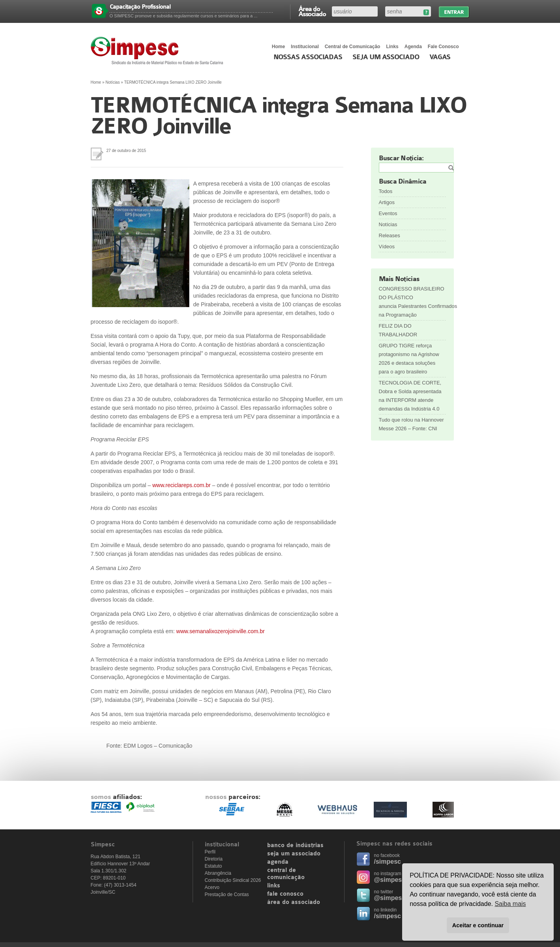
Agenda (413, 47)
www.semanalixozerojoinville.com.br (221, 631)
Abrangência (218, 873)
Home (278, 47)
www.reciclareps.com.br (182, 485)
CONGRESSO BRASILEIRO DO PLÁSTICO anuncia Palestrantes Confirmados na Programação (412, 302)
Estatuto (214, 866)
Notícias (112, 82)
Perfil (210, 852)
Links (392, 47)
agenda (278, 862)
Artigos (387, 202)
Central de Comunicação (353, 47)
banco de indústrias (295, 846)
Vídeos (387, 247)
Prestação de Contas (227, 894)
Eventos (388, 213)
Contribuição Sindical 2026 (233, 880)
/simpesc (388, 862)
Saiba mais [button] (510, 904)
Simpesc (159, 51)
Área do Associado (312, 11)
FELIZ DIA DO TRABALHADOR (398, 330)
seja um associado (294, 854)
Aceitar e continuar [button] (478, 925)
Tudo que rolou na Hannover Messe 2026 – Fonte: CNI (411, 424)
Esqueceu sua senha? (426, 12)
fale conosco (285, 894)
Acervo (212, 887)
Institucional (305, 47)
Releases (390, 235)
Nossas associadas (308, 57)
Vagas (440, 57)
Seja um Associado (386, 57)
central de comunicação (286, 874)
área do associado (294, 902)
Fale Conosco (443, 47)
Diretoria (214, 859)
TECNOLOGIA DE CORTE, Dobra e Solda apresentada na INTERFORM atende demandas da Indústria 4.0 (410, 396)
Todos (386, 191)
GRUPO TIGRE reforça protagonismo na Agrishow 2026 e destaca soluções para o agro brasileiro (409, 359)
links (274, 886)
